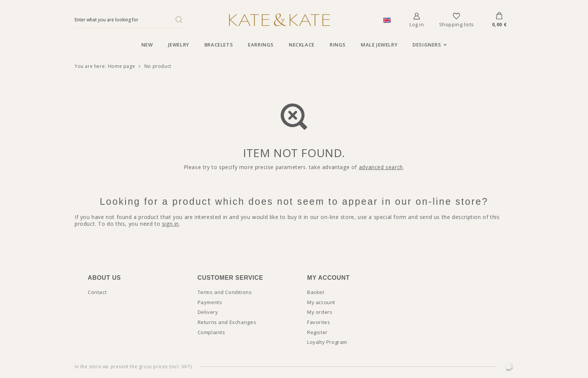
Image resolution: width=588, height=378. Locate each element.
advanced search (381, 167)
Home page (121, 66)
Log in (417, 24)
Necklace (302, 45)
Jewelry (179, 45)
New (147, 45)
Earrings (261, 45)
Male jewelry (379, 45)
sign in (170, 224)
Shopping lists (457, 24)
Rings (338, 45)
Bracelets (219, 45)
